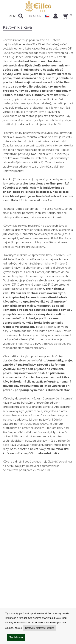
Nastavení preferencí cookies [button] (40, 628)
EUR (38, 16)
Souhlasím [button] (16, 637)
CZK (31, 16)
